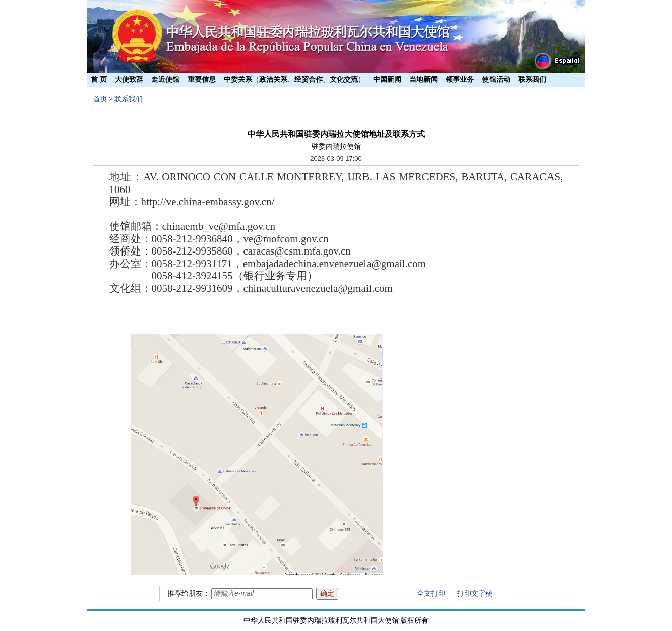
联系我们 (532, 79)
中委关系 (238, 79)
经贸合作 (309, 79)
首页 (100, 99)
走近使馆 (165, 79)
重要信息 (202, 79)
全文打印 (431, 593)
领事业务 (460, 79)
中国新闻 (387, 79)
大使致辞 (129, 79)
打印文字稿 (475, 593)
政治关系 (273, 79)
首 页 (99, 79)
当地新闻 (423, 79)
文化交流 (344, 79)
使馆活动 (496, 79)
